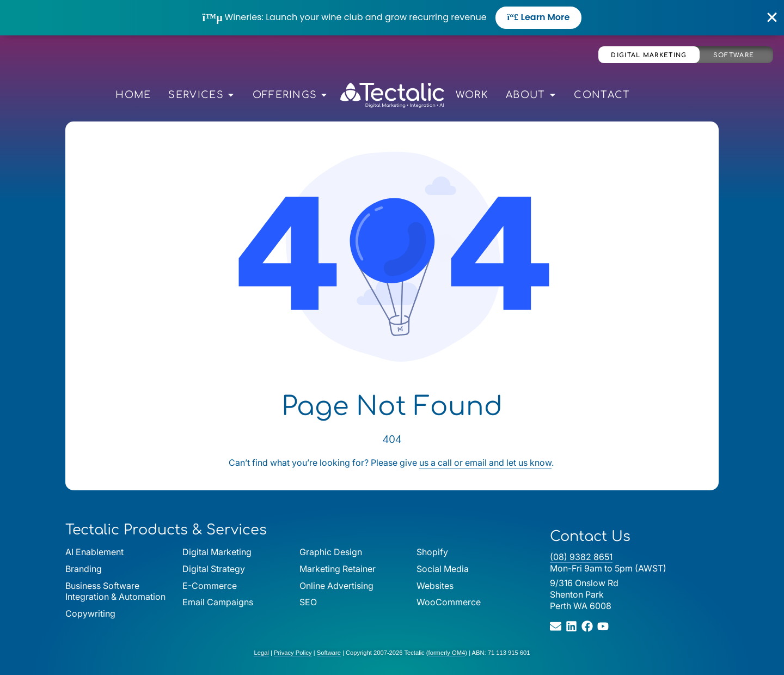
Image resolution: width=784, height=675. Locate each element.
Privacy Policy (293, 653)
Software (734, 55)
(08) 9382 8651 (581, 557)
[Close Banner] (772, 17)
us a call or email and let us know (485, 463)
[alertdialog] (392, 18)
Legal (261, 653)
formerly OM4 (447, 653)
